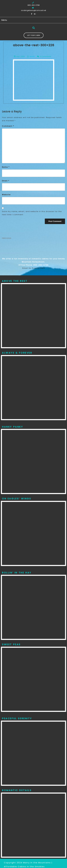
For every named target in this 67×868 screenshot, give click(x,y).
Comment (8, 126)
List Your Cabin (34, 35)
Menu (4, 20)
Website (6, 195)
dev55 (32, 56)
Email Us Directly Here (34, 268)
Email (6, 181)
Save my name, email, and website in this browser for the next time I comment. (32, 213)
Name (6, 167)
